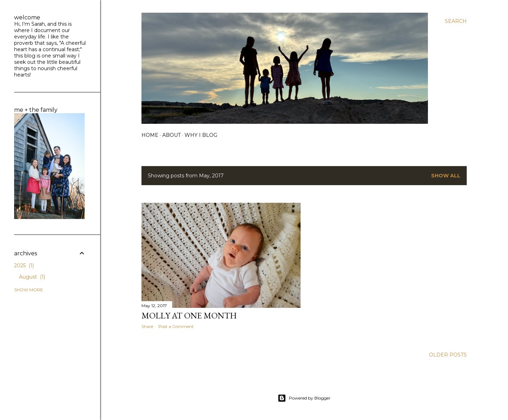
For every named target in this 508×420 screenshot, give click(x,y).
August (32, 277)
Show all (446, 176)
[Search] (456, 21)
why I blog (201, 135)
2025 (24, 266)
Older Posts (448, 355)
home (150, 135)
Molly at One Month (189, 315)
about (171, 135)
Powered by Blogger (304, 398)
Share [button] (147, 326)
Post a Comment (176, 326)
